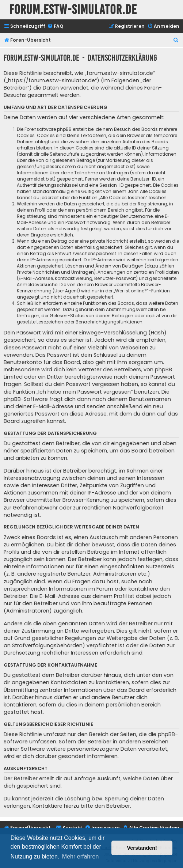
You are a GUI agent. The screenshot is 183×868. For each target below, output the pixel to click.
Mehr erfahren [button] (81, 856)
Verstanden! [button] (142, 848)
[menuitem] (55, 26)
